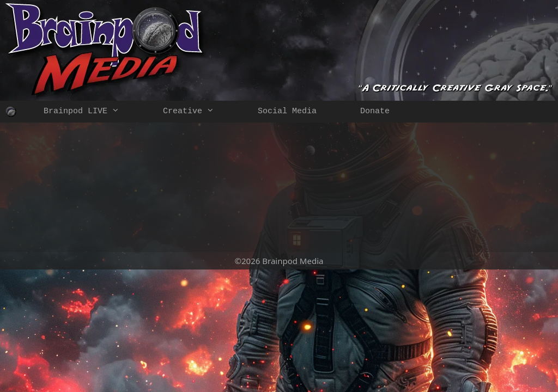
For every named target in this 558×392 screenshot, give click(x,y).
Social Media (287, 111)
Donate (375, 111)
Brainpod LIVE (92, 112)
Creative (199, 112)
